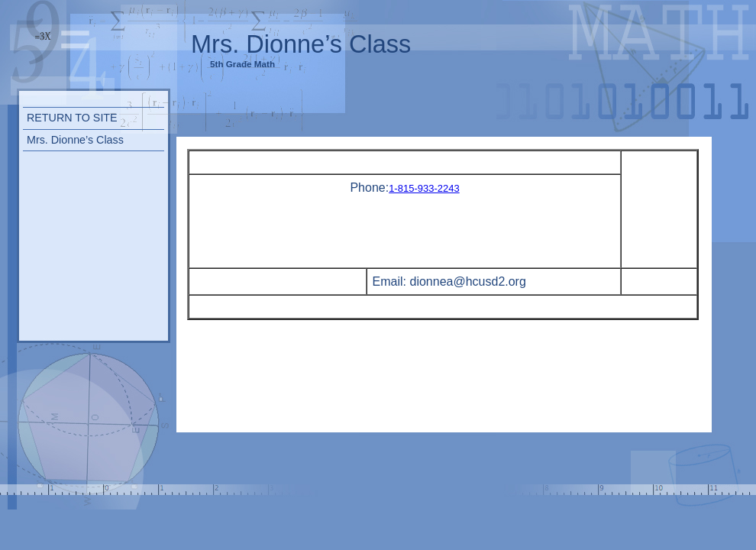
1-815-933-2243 (424, 188)
